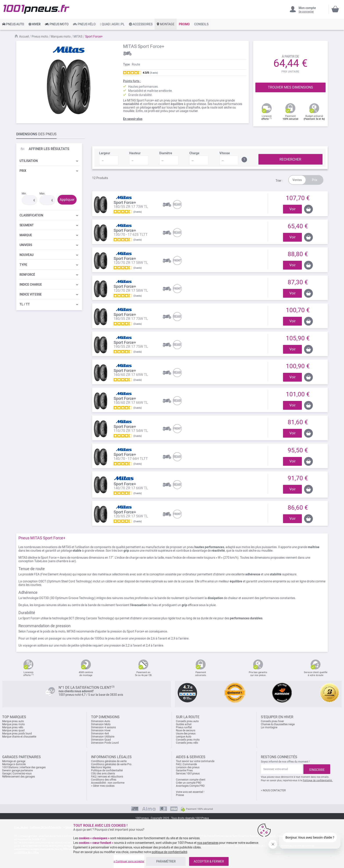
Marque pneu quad (13, 730)
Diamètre (166, 153)
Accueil (24, 36)
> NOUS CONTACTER (273, 790)
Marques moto (61, 36)
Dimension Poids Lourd (105, 743)
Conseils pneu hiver (272, 721)
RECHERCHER (290, 159)
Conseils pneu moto (188, 740)
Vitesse (225, 153)
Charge (194, 153)
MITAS (78, 36)
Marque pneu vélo (13, 727)
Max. (42, 194)
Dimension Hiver (101, 730)
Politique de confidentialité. (318, 780)
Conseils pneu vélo (187, 743)
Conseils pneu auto (187, 721)
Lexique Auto (184, 737)
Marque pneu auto (13, 721)
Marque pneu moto (13, 724)
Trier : (279, 181)
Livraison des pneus (188, 767)
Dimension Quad (101, 740)
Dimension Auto (101, 721)
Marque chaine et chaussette (19, 737)
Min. (24, 194)
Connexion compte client (191, 780)
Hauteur (135, 153)
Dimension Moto (101, 724)
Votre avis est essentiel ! (190, 792)
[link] (13, 24)
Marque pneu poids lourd (17, 734)
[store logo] (36, 9)
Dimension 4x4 (100, 734)
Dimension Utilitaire (103, 737)
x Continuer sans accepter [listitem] (129, 861)
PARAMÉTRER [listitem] (166, 861)
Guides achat (184, 724)
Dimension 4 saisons (103, 727)
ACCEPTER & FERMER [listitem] (209, 861)
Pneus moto (40, 36)
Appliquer (67, 200)
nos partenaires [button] (208, 843)
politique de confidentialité (169, 852)
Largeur (105, 153)
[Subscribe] (317, 769)
